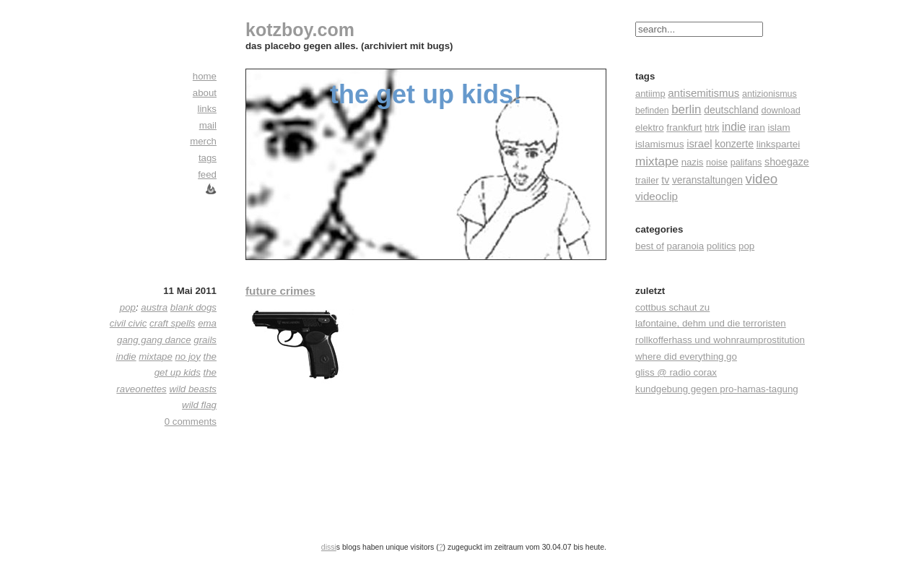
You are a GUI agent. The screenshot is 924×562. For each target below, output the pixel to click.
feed (207, 174)
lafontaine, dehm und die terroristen (711, 323)
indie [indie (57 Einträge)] (734, 127)
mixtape (155, 356)
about (205, 93)
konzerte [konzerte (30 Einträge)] (734, 144)
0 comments (191, 421)
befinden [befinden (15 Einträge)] (652, 111)
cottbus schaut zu (672, 307)
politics (722, 246)
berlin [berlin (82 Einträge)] (686, 109)
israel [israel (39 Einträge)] (699, 144)
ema (207, 323)
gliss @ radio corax (676, 372)
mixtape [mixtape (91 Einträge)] (657, 161)
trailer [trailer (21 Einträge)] (647, 180)
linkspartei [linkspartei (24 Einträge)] (779, 144)
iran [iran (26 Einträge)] (757, 127)
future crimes (280, 291)
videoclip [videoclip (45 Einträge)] (657, 196)
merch (203, 141)
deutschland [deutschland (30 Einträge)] (731, 110)
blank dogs (193, 307)
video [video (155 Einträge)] (762, 179)
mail (208, 125)
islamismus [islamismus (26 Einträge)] (659, 144)
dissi (329, 547)
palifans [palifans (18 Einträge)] (746, 163)
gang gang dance (154, 340)
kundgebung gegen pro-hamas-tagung (717, 389)
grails (205, 340)
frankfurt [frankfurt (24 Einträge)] (684, 127)
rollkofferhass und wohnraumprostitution (720, 340)
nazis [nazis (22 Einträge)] (693, 162)
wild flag (199, 405)
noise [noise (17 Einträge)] (717, 163)
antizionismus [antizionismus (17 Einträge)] (770, 94)
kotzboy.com (300, 30)
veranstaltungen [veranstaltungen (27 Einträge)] (707, 180)
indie (126, 356)
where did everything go (686, 356)
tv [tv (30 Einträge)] (665, 180)
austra (154, 307)
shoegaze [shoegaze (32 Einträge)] (787, 162)
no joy (187, 356)
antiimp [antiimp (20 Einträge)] (650, 94)
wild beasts (193, 389)
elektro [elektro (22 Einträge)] (650, 127)
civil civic (128, 323)
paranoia (686, 246)
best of (650, 246)
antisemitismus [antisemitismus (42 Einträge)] (703, 93)
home (205, 76)
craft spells (172, 323)
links (207, 109)
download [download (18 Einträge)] (781, 111)
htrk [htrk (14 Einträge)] (712, 128)
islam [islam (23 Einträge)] (779, 127)
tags (208, 158)
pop (746, 246)
